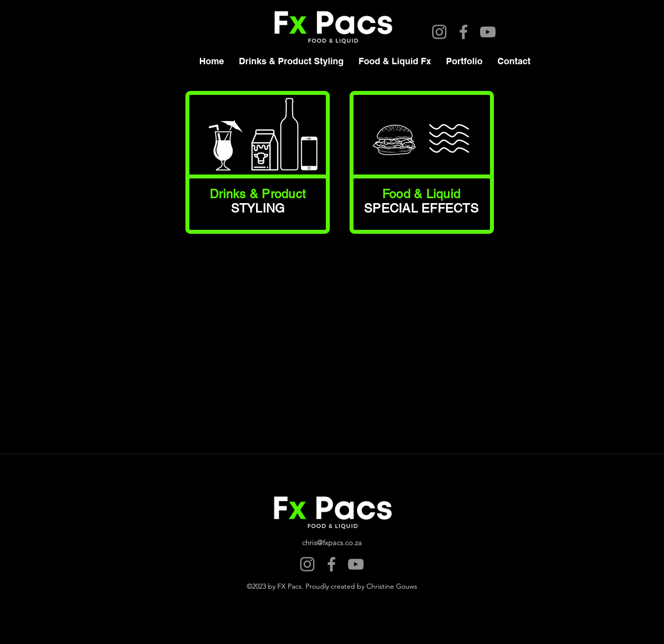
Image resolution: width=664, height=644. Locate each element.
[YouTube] (488, 32)
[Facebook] (464, 32)
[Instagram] (439, 32)
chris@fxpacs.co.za (332, 542)
